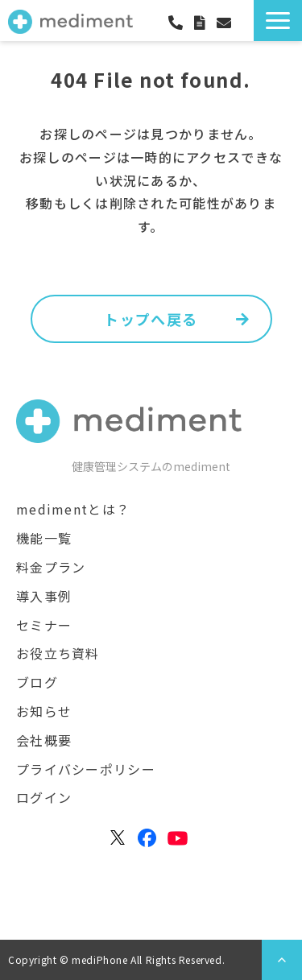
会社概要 (44, 740)
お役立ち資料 (58, 653)
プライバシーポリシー (86, 769)
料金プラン (51, 567)
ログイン (248, 23)
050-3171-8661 (181, 23)
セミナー (44, 625)
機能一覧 (44, 538)
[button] (278, 21)
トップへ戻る (151, 319)
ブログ (37, 682)
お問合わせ (230, 23)
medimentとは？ (73, 509)
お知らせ (44, 711)
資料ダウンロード (205, 23)
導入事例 (44, 596)
